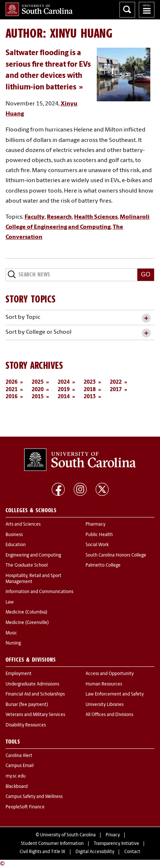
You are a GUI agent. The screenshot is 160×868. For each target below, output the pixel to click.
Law (10, 602)
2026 (12, 382)
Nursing (13, 643)
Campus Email (20, 766)
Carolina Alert (19, 756)
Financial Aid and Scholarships (35, 694)
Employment (19, 674)
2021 (12, 390)
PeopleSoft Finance (25, 807)
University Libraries (105, 705)
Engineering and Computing (33, 555)
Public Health (99, 535)
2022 (116, 382)
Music (11, 633)
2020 (38, 390)
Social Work (97, 545)
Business (14, 535)
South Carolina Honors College (116, 555)
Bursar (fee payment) (27, 705)
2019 (64, 390)
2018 (90, 390)
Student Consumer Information (52, 844)
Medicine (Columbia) (26, 612)
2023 (90, 382)
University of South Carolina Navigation (147, 10)
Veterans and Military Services (35, 715)
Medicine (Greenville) (27, 623)
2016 (12, 397)
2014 (64, 397)
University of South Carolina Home (39, 9)
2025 (38, 382)
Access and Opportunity (110, 674)
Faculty (35, 217)
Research (59, 217)
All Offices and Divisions (109, 715)
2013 (90, 397)
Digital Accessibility (95, 852)
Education (16, 545)
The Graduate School (27, 566)
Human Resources (104, 684)
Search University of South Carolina (127, 10)
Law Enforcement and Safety (115, 694)
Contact (132, 852)
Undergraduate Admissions (32, 684)
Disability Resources (26, 725)
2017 (116, 390)
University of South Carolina (68, 835)
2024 (64, 382)
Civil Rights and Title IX (43, 852)
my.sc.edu (16, 776)
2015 (38, 397)
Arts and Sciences (23, 525)
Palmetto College (103, 566)
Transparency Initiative (116, 844)
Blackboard (17, 787)
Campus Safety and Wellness (34, 797)
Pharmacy (95, 525)
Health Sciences (96, 217)
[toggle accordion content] (146, 318)
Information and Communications (39, 592)
